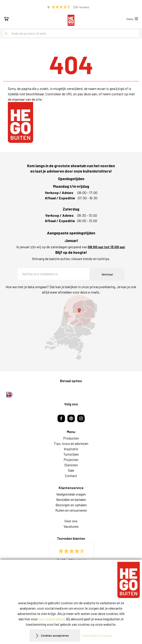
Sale (71, 470)
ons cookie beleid (52, 619)
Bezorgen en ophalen (71, 505)
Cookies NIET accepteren (97, 636)
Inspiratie (71, 449)
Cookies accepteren (55, 635)
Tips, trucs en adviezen (71, 443)
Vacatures (71, 526)
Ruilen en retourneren (71, 510)
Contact (71, 476)
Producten (71, 438)
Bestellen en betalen (71, 499)
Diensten (71, 465)
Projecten (71, 460)
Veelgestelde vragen (71, 494)
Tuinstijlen (71, 454)
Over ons (71, 521)
